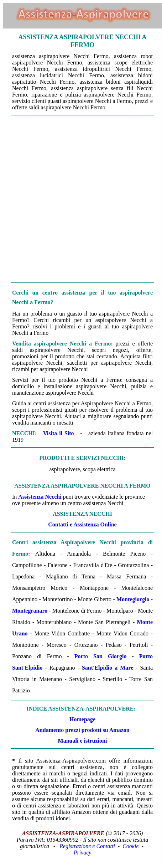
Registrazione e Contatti (87, 846)
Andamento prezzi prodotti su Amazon (82, 730)
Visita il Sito (59, 433)
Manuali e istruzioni (83, 741)
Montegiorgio (133, 599)
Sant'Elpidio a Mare (108, 668)
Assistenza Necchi (40, 497)
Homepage (82, 719)
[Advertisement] (81, 199)
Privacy (83, 853)
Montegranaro (30, 611)
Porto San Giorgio (101, 656)
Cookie (130, 846)
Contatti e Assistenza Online (82, 524)
